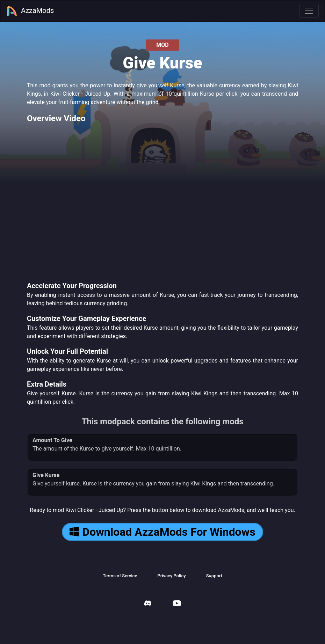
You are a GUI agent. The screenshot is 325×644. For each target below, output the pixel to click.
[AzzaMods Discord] (148, 604)
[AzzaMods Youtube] (177, 604)
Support (214, 576)
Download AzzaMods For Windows (162, 532)
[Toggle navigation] (309, 11)
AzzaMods (30, 11)
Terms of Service (120, 576)
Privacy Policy (171, 576)
